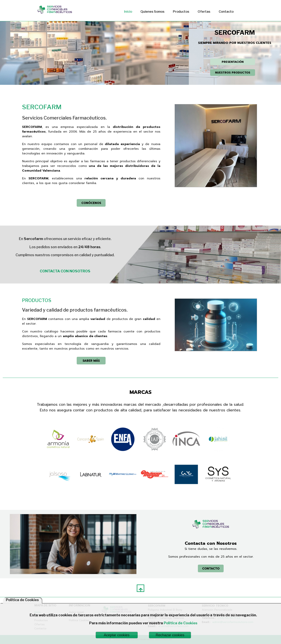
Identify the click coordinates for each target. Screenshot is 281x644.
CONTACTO (211, 568)
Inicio (128, 12)
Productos (181, 12)
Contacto (226, 12)
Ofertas (204, 12)
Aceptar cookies (117, 635)
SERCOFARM (42, 107)
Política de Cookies (181, 623)
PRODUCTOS (37, 300)
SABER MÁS (91, 361)
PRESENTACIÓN (233, 62)
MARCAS (141, 392)
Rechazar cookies (170, 635)
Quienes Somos (153, 12)
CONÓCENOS (91, 203)
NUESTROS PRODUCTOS (233, 73)
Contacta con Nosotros (211, 543)
